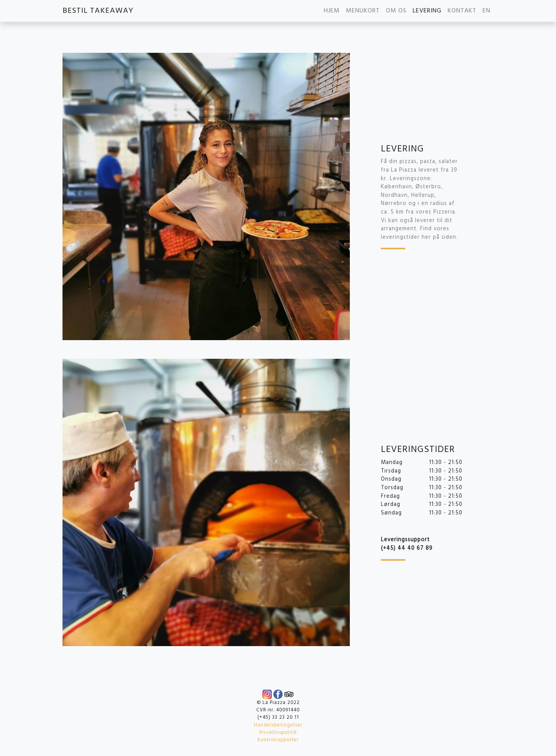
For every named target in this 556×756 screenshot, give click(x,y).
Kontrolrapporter (278, 740)
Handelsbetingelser (278, 725)
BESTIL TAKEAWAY (98, 11)
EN (486, 11)
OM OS (396, 11)
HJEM (332, 11)
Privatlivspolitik (278, 733)
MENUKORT (363, 11)
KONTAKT (462, 11)
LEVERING (427, 11)
